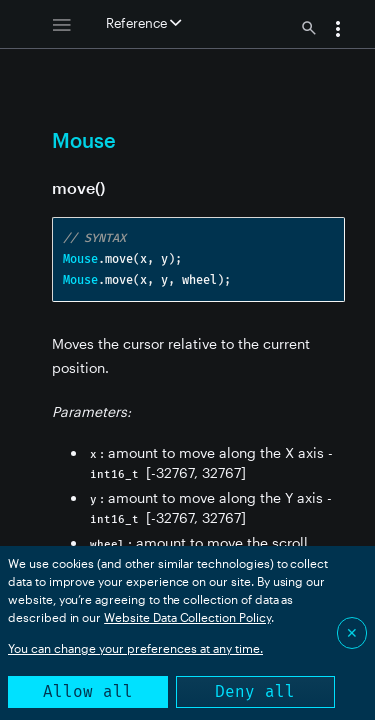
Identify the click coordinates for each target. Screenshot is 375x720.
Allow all (88, 691)
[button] (338, 31)
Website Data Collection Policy (187, 617)
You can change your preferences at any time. (135, 648)
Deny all (255, 691)
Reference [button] (143, 23)
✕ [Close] (352, 632)
